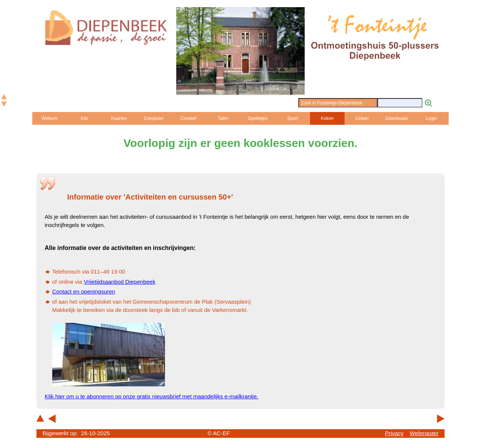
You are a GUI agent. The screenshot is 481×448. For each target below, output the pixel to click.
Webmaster (424, 433)
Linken (362, 118)
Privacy (394, 433)
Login (431, 118)
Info (84, 118)
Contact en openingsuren (84, 291)
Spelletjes (258, 118)
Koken (327, 118)
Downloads (397, 118)
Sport (293, 118)
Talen (223, 118)
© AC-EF (219, 433)
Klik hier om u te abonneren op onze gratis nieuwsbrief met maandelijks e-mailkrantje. (152, 396)
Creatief (188, 118)
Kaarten (119, 118)
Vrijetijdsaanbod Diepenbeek (119, 282)
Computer (154, 118)
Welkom (50, 118)
